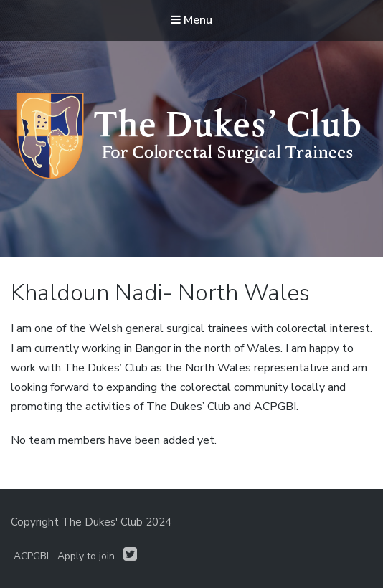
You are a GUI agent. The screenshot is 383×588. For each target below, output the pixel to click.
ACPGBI (31, 556)
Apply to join (86, 556)
